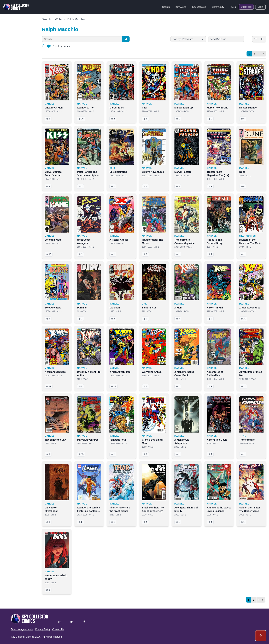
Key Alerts (181, 7)
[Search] (126, 39)
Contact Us (58, 629)
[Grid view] (263, 39)
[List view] (256, 39)
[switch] (47, 46)
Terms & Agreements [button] (22, 629)
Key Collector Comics (22, 637)
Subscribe (246, 7)
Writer (59, 19)
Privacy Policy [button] (43, 629)
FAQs (233, 7)
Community (218, 7)
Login (260, 7)
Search (166, 7)
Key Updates (199, 7)
